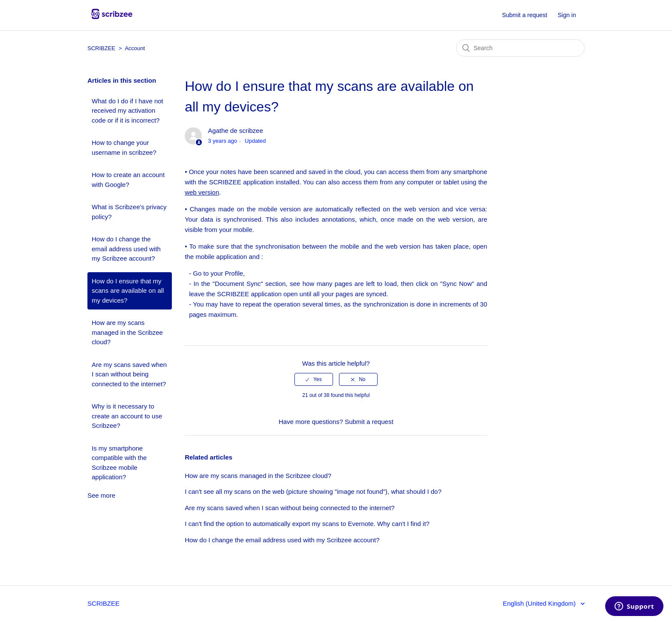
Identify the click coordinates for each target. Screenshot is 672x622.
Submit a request (525, 15)
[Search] (520, 48)
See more (101, 495)
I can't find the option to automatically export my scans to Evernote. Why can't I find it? (307, 524)
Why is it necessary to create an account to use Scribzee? (127, 416)
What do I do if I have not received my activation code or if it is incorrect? (127, 111)
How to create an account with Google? (128, 180)
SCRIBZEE (102, 48)
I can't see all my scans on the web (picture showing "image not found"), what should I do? (313, 491)
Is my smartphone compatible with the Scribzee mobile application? (119, 463)
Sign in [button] (567, 15)
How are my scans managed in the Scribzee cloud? (127, 332)
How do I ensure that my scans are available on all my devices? (128, 291)
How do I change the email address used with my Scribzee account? (126, 249)
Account (135, 48)
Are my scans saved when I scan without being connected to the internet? (129, 374)
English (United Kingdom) (540, 603)
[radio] (314, 379)
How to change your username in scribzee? (124, 147)
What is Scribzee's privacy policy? (129, 212)
